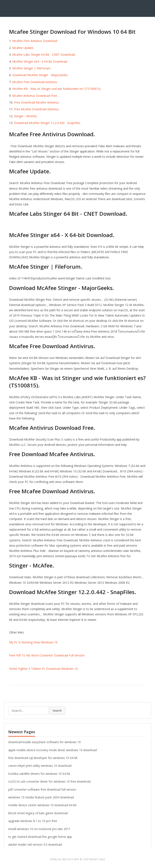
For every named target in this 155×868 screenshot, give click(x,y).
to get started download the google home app (40, 837)
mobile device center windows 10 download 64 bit (42, 805)
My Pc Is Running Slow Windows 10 (33, 642)
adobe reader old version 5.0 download (35, 844)
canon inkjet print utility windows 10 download (40, 766)
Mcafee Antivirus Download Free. (35, 96)
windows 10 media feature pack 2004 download (41, 797)
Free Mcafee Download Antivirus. (37, 109)
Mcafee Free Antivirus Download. (35, 41)
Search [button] (57, 710)
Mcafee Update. (23, 48)
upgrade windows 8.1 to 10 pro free (33, 821)
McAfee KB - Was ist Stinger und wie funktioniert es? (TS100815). (57, 89)
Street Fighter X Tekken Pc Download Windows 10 (43, 669)
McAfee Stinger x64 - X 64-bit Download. (40, 61)
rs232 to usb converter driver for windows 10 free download (49, 781)
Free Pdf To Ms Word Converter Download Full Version (47, 655)
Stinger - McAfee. (26, 116)
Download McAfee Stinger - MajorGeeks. (40, 75)
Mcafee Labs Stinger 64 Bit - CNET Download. (44, 55)
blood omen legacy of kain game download (38, 813)
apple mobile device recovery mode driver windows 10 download (53, 750)
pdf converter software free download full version (42, 789)
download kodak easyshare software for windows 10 (45, 742)
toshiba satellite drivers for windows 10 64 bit (39, 774)
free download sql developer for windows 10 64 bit (43, 758)
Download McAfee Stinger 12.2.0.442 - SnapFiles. (47, 123)
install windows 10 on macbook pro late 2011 (39, 829)
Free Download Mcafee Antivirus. (37, 102)
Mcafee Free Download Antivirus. (35, 82)
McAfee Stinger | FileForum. (32, 68)
